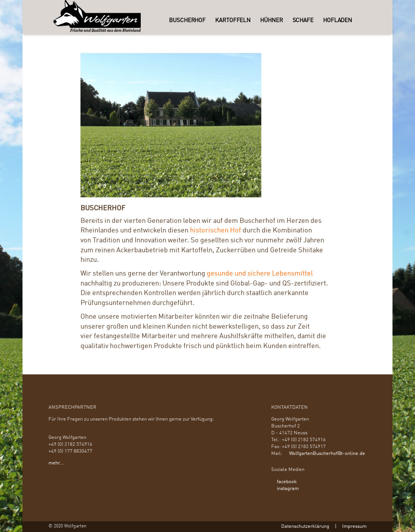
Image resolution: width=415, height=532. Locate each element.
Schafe (303, 21)
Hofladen (338, 21)
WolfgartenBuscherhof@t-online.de (327, 454)
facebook (287, 482)
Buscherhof (187, 21)
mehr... (56, 463)
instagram (288, 489)
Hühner (271, 21)
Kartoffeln (233, 21)
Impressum (354, 526)
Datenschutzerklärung (305, 526)
